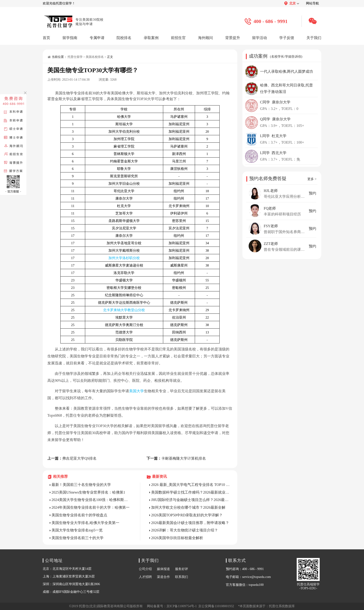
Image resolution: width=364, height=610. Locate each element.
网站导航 (312, 3)
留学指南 (70, 38)
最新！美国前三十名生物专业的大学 (81, 485)
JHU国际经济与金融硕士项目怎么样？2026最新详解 (191, 500)
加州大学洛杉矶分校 (124, 258)
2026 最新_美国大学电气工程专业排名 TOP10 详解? (191, 485)
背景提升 (233, 38)
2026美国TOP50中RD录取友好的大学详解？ (187, 515)
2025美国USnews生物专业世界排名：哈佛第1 (88, 492)
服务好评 (182, 569)
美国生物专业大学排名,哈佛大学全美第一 (85, 523)
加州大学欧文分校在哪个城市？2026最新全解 (188, 507)
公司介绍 (145, 569)
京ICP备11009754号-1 (182, 606)
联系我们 (182, 577)
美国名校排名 (95, 57)
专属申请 (97, 38)
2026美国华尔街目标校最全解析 (177, 538)
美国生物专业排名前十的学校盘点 (79, 515)
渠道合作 (163, 577)
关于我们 (314, 38)
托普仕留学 (75, 57)
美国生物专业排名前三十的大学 (78, 538)
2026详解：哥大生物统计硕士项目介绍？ (185, 530)
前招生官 (178, 38)
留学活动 (260, 38)
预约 (312, 193)
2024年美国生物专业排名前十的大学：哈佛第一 (91, 507)
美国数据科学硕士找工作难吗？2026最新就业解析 (191, 492)
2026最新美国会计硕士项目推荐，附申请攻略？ (190, 523)
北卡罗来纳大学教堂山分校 (124, 310)
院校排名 (124, 38)
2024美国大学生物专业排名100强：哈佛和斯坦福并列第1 (91, 500)
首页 (46, 38)
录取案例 (151, 38)
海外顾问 (205, 38)
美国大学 (136, 391)
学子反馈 (287, 38)
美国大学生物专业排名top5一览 (77, 530)
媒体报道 (163, 569)
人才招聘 (145, 577)
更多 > (312, 179)
